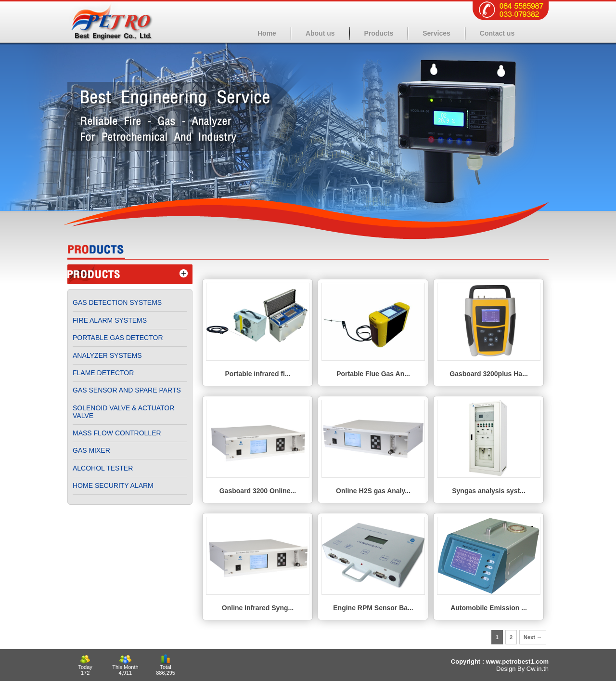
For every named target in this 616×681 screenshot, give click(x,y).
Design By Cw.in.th (522, 669)
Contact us (497, 33)
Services (436, 33)
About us (320, 33)
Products (379, 33)
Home (267, 33)
